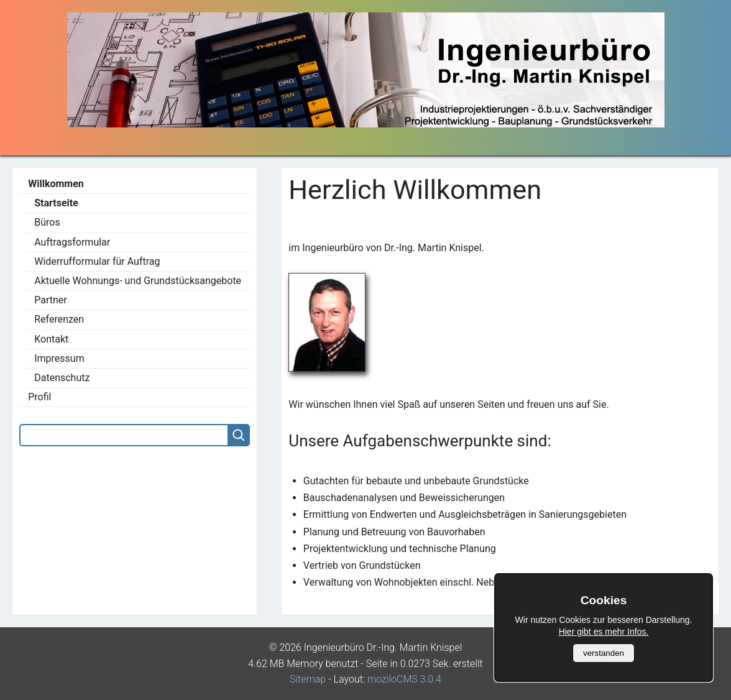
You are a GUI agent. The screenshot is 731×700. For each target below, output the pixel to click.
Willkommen (56, 184)
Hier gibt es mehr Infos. (604, 632)
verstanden (604, 653)
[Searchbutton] (239, 435)
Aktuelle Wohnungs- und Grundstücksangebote (138, 281)
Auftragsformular (72, 242)
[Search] (123, 435)
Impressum (59, 358)
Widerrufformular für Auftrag (97, 261)
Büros (47, 222)
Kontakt (51, 339)
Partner (51, 300)
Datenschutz (62, 378)
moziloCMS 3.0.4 (404, 679)
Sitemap (308, 679)
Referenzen (59, 319)
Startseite (56, 203)
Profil (39, 397)
